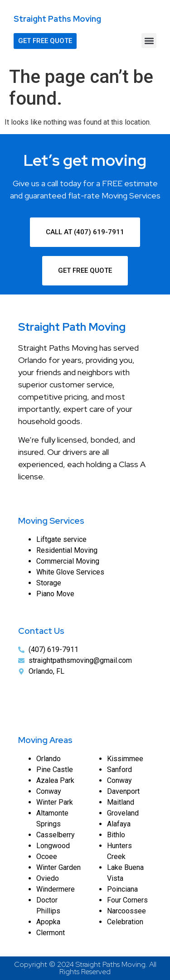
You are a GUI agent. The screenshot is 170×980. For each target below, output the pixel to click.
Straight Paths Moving (57, 19)
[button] (149, 41)
